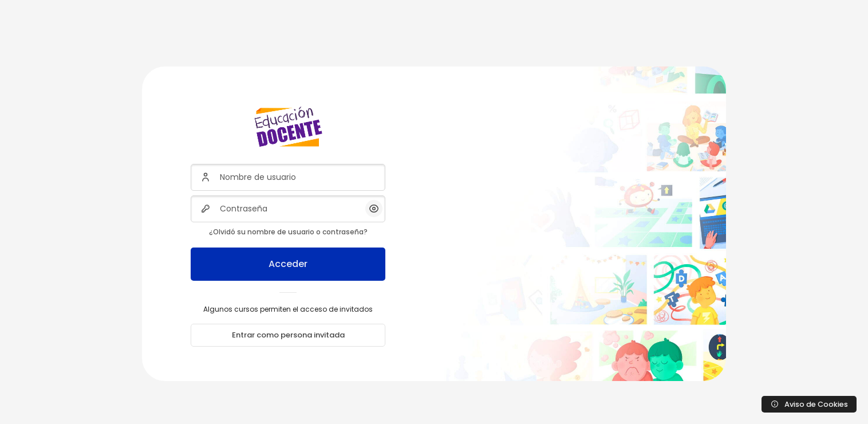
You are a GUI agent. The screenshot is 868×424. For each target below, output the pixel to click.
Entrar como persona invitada (288, 335)
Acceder (288, 264)
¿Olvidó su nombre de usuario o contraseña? (288, 232)
